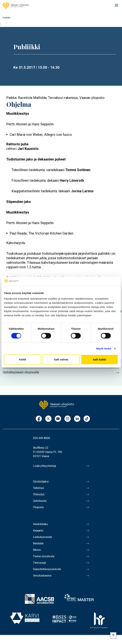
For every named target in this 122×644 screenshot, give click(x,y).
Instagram (68, 419)
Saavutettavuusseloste (47, 569)
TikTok (87, 419)
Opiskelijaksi (41, 482)
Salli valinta (61, 359)
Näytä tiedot (104, 349)
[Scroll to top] (113, 635)
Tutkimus (38, 488)
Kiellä (23, 359)
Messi (37, 550)
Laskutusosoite (42, 537)
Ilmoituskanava (42, 576)
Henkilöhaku (40, 524)
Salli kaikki (99, 359)
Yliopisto (38, 507)
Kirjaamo (38, 531)
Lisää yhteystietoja (45, 466)
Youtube (58, 419)
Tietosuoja (39, 563)
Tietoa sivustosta (44, 556)
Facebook (39, 419)
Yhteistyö (39, 494)
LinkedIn (77, 419)
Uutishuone (40, 501)
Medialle (38, 543)
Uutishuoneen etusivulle (21, 372)
